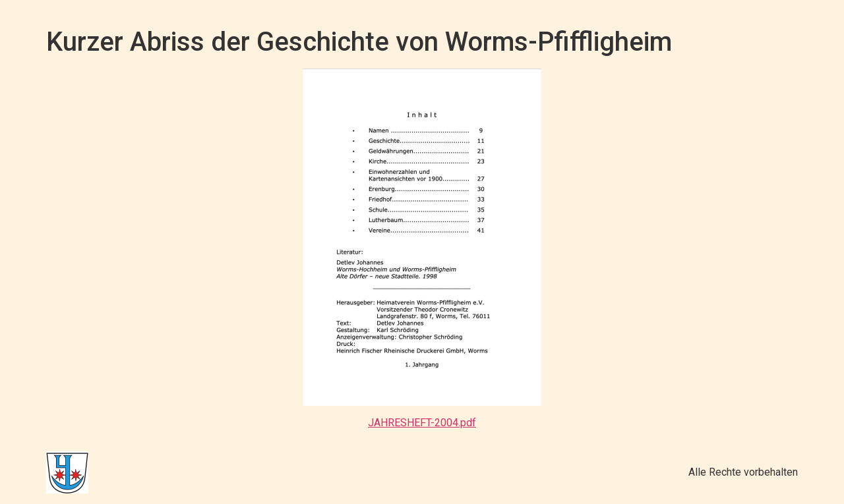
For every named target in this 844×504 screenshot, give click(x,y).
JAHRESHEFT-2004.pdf (422, 423)
